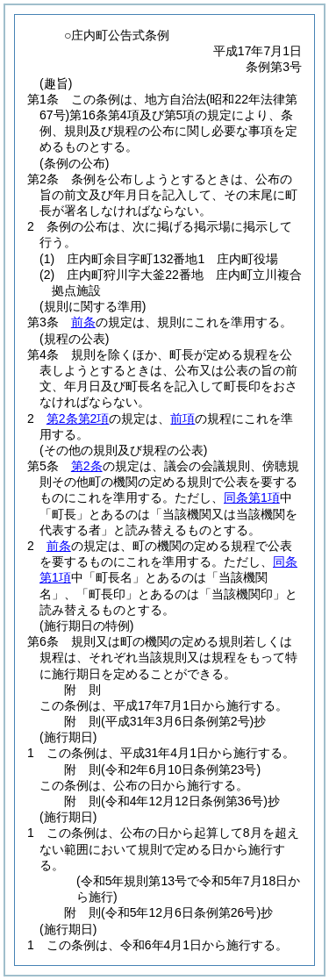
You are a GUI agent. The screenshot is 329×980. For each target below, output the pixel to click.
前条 (83, 322)
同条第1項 (252, 497)
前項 (182, 418)
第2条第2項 (78, 418)
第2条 (87, 466)
